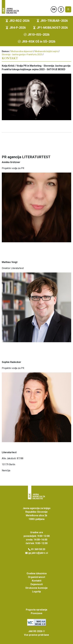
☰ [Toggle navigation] (68, 9)
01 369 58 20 (38, 549)
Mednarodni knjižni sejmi (46, 51)
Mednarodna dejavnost (22, 51)
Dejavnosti (37, 584)
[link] (61, 9)
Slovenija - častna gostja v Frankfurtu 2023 (22, 54)
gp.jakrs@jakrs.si (38, 553)
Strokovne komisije (36, 588)
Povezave (37, 613)
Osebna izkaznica (37, 573)
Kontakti (37, 581)
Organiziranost (36, 577)
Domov (5, 51)
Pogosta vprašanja (36, 610)
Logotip (36, 592)
